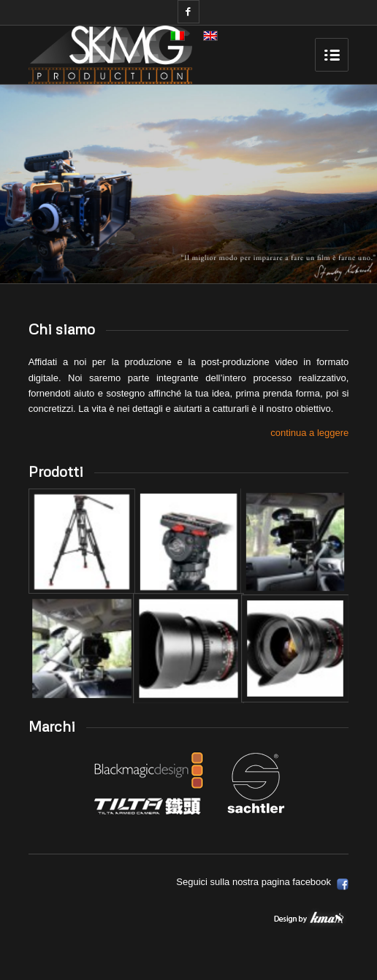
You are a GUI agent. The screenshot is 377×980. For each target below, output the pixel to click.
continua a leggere (309, 433)
